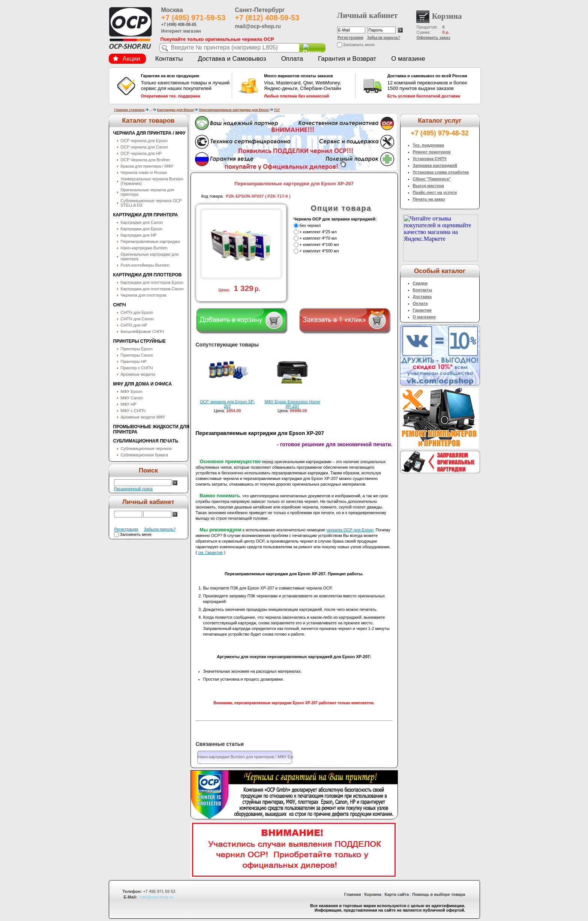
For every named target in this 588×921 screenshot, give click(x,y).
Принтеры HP (134, 361)
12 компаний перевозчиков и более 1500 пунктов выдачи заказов (432, 86)
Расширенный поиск (133, 489)
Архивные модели (138, 374)
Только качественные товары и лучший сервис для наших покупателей (186, 86)
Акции (127, 59)
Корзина (373, 894)
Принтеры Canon (137, 355)
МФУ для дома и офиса (143, 384)
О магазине (408, 59)
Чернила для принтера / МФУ (149, 133)
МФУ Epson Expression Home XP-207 (292, 404)
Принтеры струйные (139, 341)
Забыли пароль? (384, 37)
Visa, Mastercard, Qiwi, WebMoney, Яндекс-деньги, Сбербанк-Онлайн (309, 86)
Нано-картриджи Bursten (144, 248)
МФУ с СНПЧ (133, 411)
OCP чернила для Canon (145, 147)
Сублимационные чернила (146, 448)
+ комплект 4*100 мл (319, 244)
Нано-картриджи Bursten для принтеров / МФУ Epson (249, 757)
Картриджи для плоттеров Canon (152, 289)
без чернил (310, 225)
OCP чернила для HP (141, 153)
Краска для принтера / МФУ (147, 166)
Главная (353, 894)
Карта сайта (397, 894)
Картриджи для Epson (175, 110)
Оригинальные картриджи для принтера (150, 256)
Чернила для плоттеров (144, 295)
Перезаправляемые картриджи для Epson (234, 110)
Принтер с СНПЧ (137, 368)
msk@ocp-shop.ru (156, 897)
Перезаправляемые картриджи (150, 241)
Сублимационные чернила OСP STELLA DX (151, 203)
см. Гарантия (210, 552)
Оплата (292, 59)
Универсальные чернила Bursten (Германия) (152, 181)
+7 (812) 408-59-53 (267, 18)
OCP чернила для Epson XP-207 (227, 404)
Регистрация (350, 37)
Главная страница (130, 110)
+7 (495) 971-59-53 (193, 18)
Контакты (169, 59)
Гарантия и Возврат (347, 59)
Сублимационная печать (146, 441)
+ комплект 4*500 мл (319, 251)
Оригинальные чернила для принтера (148, 192)
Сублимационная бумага (144, 455)
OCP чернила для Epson (144, 141)
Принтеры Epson (137, 349)
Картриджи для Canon (142, 222)
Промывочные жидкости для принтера (151, 429)
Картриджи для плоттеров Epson (152, 282)
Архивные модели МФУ (143, 417)
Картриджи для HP (139, 235)
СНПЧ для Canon (137, 319)
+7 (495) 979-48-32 (440, 133)
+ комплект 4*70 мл (318, 238)
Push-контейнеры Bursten (145, 265)
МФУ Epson (132, 391)
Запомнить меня (359, 45)
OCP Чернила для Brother (145, 160)
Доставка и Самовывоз (232, 59)
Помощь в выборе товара (439, 894)
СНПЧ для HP (134, 325)
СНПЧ (120, 305)
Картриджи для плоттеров (148, 275)
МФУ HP (129, 404)
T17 (277, 110)
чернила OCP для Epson (350, 530)
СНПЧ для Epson (137, 312)
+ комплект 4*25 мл (318, 232)
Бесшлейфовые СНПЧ (142, 331)
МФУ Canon (132, 398)
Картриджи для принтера (146, 215)
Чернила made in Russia (144, 172)
